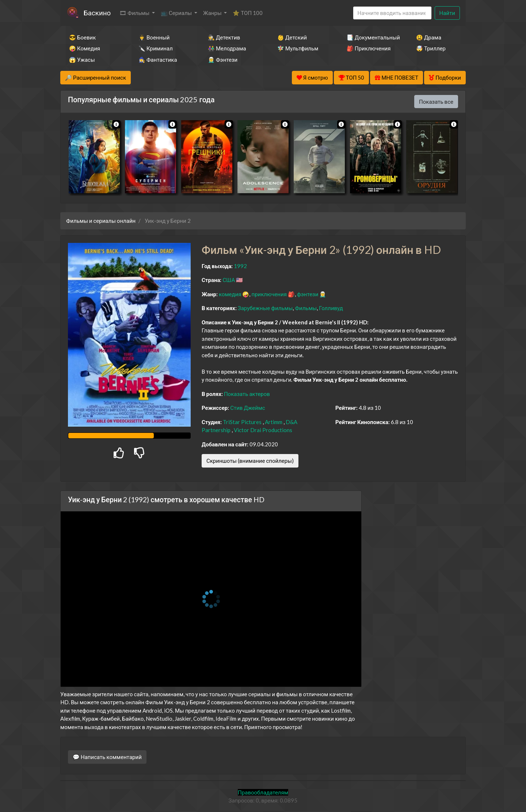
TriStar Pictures (242, 422)
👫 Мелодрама (227, 48)
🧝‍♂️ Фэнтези (223, 60)
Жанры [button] (213, 13)
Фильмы (306, 308)
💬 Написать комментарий (107, 757)
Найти (447, 13)
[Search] (392, 13)
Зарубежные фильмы (265, 308)
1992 (240, 266)
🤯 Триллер (431, 48)
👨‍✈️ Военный (154, 37)
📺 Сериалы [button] (177, 13)
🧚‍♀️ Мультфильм (298, 48)
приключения (269, 294)
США (229, 280)
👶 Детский (292, 37)
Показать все (436, 102)
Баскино (97, 13)
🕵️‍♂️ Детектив (224, 37)
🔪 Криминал (156, 48)
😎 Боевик (82, 37)
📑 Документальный (371, 37)
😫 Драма (429, 37)
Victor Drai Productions (263, 430)
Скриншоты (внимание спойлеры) (250, 461)
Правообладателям (263, 792)
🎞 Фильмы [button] (135, 13)
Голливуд (331, 308)
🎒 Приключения (369, 48)
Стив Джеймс (247, 408)
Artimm (274, 422)
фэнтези (308, 294)
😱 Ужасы (82, 60)
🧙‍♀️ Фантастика (158, 60)
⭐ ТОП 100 (248, 13)
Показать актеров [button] (247, 394)
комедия (230, 294)
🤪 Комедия (85, 48)
